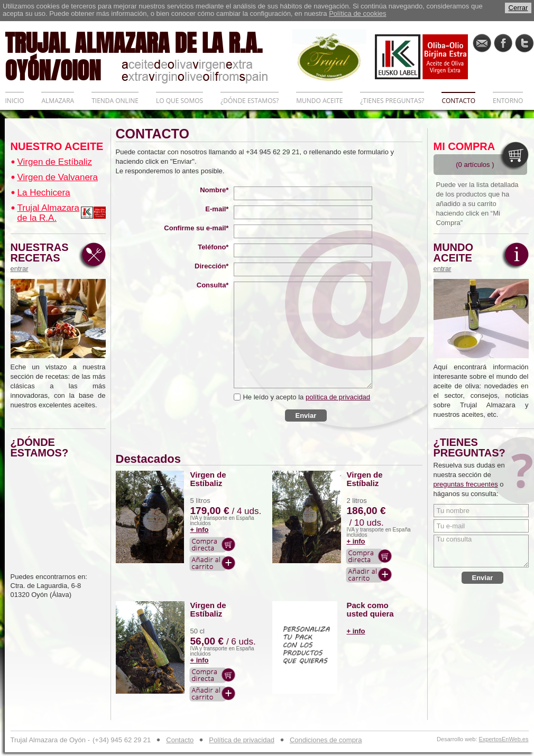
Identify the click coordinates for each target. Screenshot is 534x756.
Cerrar (518, 8)
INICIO (15, 101)
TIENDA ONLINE (115, 101)
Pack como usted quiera (370, 610)
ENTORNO (508, 101)
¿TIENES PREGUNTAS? (392, 101)
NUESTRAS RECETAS (42, 257)
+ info (200, 530)
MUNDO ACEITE (319, 101)
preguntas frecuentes (466, 484)
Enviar (306, 416)
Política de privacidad (242, 740)
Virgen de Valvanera (58, 177)
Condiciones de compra (326, 740)
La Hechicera (44, 193)
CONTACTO (458, 101)
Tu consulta (481, 551)
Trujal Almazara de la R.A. (48, 213)
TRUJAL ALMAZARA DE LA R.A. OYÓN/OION (149, 55)
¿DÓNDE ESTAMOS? (250, 101)
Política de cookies (357, 13)
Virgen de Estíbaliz (55, 162)
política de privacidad (338, 397)
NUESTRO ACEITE (57, 146)
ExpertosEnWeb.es (504, 739)
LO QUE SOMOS (179, 101)
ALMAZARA (58, 101)
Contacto (180, 740)
